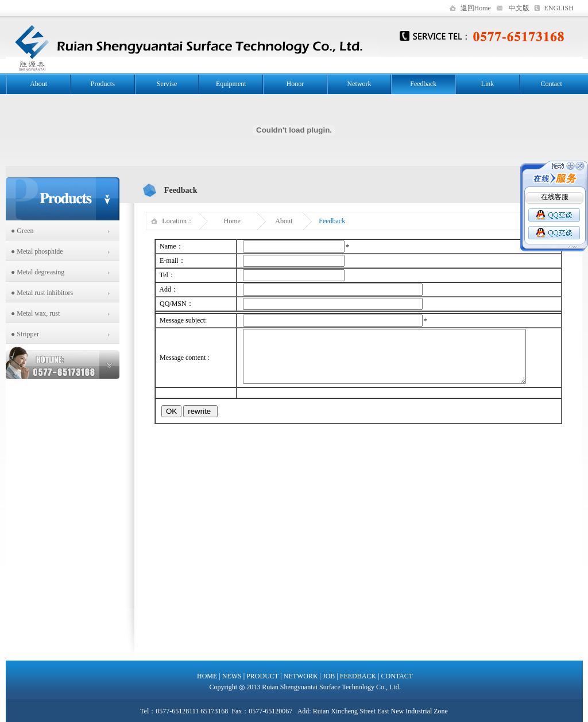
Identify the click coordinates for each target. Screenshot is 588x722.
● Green (20, 231)
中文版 (519, 8)
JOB (329, 676)
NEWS (232, 676)
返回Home (476, 8)
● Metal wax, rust (33, 313)
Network (359, 84)
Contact (551, 84)
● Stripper (22, 334)
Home (232, 221)
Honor (295, 84)
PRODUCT (262, 676)
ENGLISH (559, 8)
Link (488, 84)
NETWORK (301, 676)
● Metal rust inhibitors (39, 293)
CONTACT (397, 676)
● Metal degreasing (35, 272)
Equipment (231, 84)
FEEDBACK (358, 676)
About (38, 84)
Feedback (423, 84)
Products (103, 84)
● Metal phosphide (34, 251)
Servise (167, 84)
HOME (207, 676)
